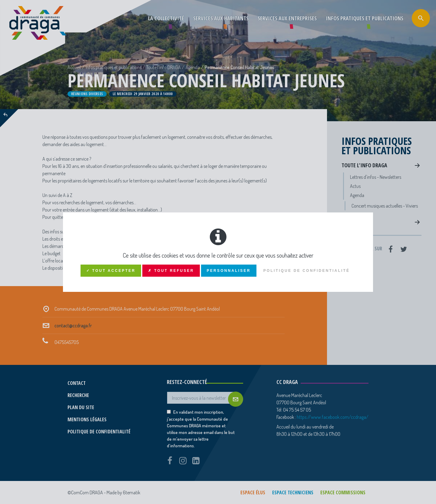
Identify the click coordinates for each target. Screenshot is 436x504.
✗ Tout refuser (171, 271)
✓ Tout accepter (111, 271)
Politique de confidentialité (307, 271)
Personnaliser (229, 271)
